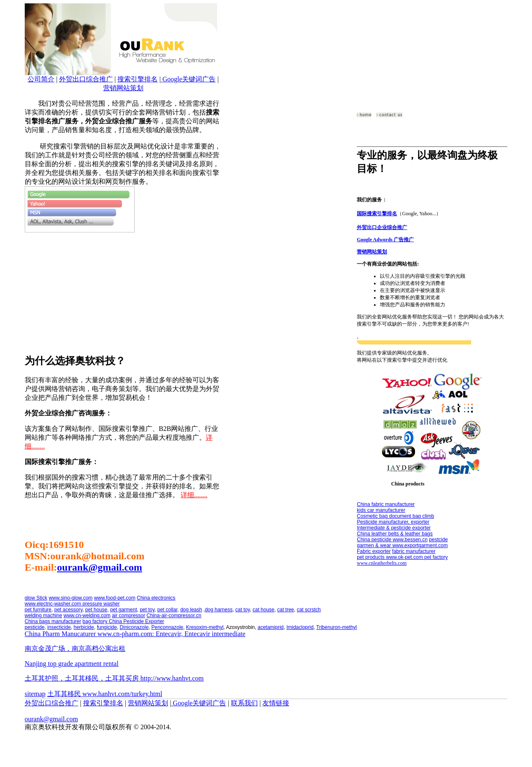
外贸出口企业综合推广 (382, 227)
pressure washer (101, 604)
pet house (96, 610)
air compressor (128, 616)
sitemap (35, 694)
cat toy (242, 610)
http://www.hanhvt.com (172, 678)
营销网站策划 (123, 88)
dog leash (191, 610)
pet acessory (68, 610)
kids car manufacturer (381, 510)
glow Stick (36, 598)
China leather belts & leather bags (395, 534)
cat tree (285, 610)
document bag (406, 516)
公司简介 (41, 79)
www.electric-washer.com (54, 604)
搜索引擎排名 (138, 79)
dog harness (219, 610)
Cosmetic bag (373, 516)
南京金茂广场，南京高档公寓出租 (75, 648)
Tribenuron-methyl (336, 627)
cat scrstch (309, 610)
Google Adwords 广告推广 (385, 240)
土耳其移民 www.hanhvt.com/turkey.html (105, 694)
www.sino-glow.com (71, 598)
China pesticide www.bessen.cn (392, 540)
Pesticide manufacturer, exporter (393, 522)
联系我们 (244, 703)
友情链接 (276, 703)
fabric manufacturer (414, 551)
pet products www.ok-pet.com (391, 557)
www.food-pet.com (115, 598)
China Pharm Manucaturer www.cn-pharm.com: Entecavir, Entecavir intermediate (135, 634)
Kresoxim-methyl (205, 627)
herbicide (84, 627)
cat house (264, 610)
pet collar (167, 610)
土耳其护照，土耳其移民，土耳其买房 (83, 678)
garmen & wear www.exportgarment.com (402, 545)
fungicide (107, 627)
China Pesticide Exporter (137, 621)
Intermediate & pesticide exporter (394, 528)
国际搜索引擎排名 (377, 214)
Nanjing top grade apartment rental (72, 664)
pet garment (124, 610)
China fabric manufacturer (386, 504)
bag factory (96, 621)
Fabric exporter (374, 551)
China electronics (156, 598)
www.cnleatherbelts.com (382, 563)
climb (428, 516)
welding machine (43, 616)
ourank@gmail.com (100, 567)
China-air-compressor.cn (174, 616)
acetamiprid (270, 627)
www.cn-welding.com (87, 616)
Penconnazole (167, 627)
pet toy (147, 610)
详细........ (194, 495)
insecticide (59, 627)
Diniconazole (134, 627)
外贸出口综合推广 (86, 79)
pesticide (35, 627)
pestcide (438, 540)
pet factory (436, 557)
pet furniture (38, 610)
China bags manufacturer (53, 621)
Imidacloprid (300, 627)
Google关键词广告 (189, 79)
